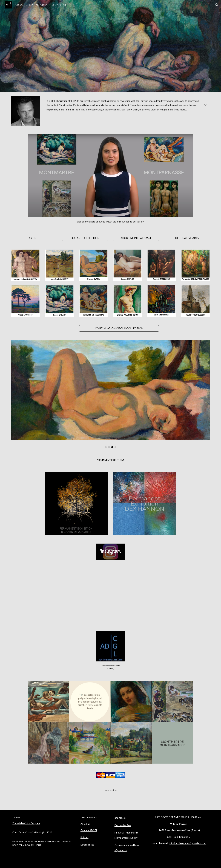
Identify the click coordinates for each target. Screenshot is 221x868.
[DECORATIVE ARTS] (187, 238)
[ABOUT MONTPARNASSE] (136, 238)
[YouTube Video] (59, 596)
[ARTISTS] (34, 238)
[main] (128, 105)
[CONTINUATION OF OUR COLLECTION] (119, 328)
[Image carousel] (110, 394)
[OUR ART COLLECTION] (85, 238)
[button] (217, 5)
